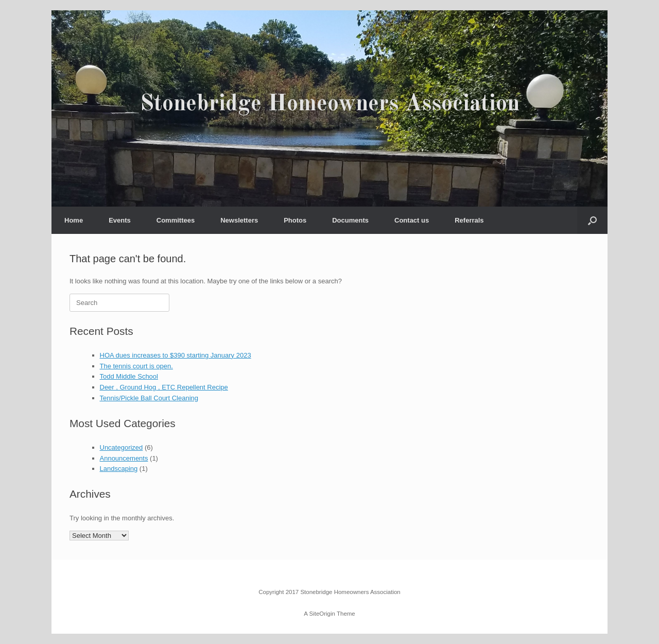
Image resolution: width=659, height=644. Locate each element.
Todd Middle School (129, 376)
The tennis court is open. (136, 366)
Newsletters (239, 220)
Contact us (412, 220)
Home (74, 220)
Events (120, 220)
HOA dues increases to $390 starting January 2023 (176, 355)
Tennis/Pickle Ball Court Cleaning (149, 398)
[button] (592, 220)
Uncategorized (122, 447)
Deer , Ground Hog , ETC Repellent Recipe (164, 387)
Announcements (124, 458)
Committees (176, 220)
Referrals (469, 220)
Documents (350, 220)
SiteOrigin (322, 614)
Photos (295, 220)
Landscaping (119, 469)
